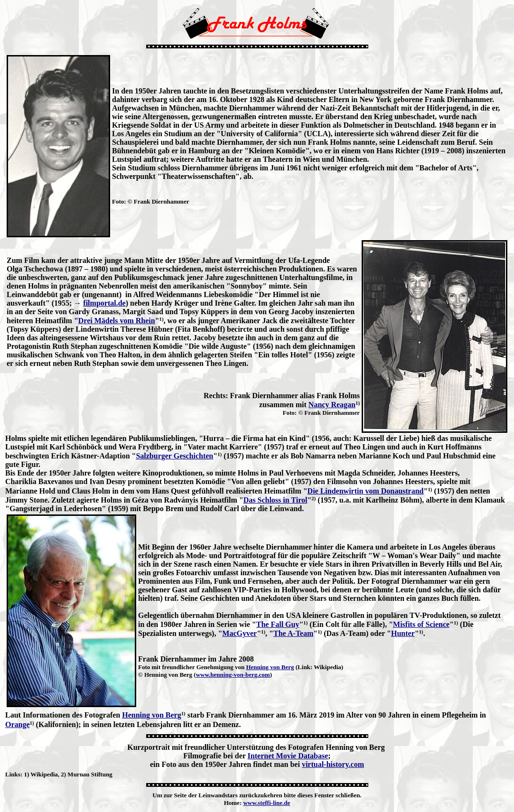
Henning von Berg (270, 667)
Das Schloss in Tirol (276, 500)
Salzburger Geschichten (174, 456)
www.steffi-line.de (266, 803)
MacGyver (239, 633)
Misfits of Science (421, 624)
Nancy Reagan (332, 405)
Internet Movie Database (288, 756)
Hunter (403, 633)
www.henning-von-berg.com (233, 675)
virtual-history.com (333, 764)
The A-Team (293, 633)
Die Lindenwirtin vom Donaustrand (366, 491)
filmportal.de (104, 303)
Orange (18, 724)
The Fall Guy (278, 624)
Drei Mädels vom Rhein (117, 321)
